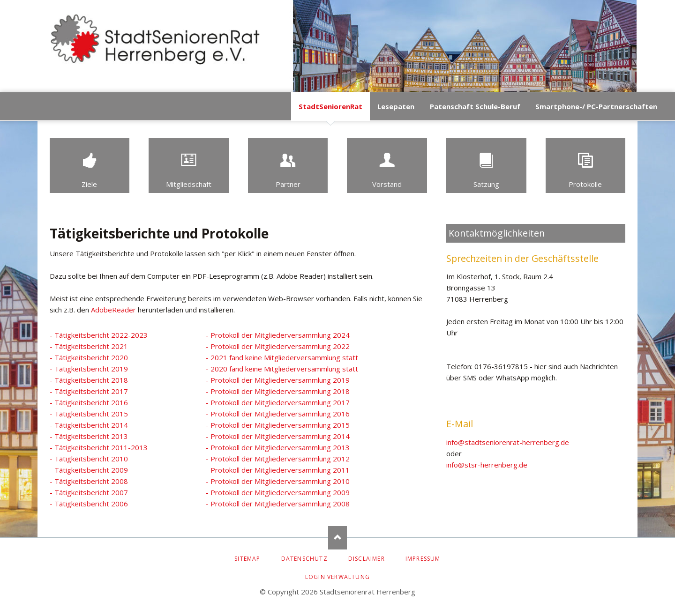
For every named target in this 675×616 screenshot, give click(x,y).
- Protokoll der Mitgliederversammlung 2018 (278, 391)
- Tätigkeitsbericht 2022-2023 (99, 335)
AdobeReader (113, 310)
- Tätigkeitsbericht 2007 (89, 492)
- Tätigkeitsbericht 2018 (89, 380)
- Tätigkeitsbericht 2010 (89, 459)
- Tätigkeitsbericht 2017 (89, 391)
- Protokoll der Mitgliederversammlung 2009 (278, 492)
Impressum (423, 559)
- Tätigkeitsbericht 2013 (89, 436)
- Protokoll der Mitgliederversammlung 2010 (278, 481)
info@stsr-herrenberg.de (487, 465)
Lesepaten (396, 106)
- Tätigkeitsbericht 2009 (89, 470)
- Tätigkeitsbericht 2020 (89, 357)
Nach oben (337, 538)
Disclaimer (367, 559)
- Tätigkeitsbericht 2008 (89, 481)
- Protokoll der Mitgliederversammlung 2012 (278, 459)
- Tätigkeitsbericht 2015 (89, 414)
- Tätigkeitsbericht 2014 (89, 425)
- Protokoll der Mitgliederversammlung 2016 (278, 414)
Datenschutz (304, 559)
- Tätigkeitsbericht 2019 (89, 369)
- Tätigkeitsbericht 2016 (89, 402)
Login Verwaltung (337, 577)
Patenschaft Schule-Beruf (475, 106)
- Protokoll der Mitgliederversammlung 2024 (278, 335)
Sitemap (247, 559)
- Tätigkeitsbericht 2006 (89, 504)
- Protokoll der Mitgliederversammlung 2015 (278, 425)
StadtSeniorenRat (330, 106)
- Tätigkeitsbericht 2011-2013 (99, 447)
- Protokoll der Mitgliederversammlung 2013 (278, 447)
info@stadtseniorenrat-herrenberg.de (508, 442)
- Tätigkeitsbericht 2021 (89, 346)
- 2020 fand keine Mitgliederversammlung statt (282, 369)
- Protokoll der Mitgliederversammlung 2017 (278, 402)
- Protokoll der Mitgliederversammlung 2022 (278, 346)
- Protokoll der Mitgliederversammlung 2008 (278, 504)
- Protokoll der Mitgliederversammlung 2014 (278, 436)
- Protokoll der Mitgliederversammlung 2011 (278, 470)
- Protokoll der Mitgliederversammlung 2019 (278, 380)
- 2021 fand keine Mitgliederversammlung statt (282, 357)
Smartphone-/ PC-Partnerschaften (596, 106)
